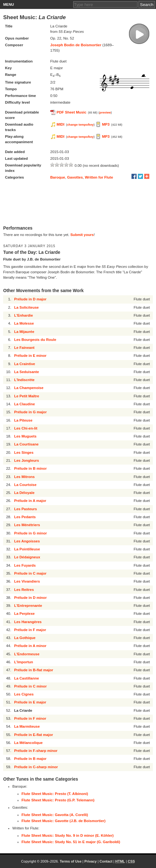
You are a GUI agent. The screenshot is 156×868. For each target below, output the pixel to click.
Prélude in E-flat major (33, 735)
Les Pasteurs (25, 509)
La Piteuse (23, 420)
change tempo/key (81, 125)
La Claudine (24, 404)
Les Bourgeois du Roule (35, 340)
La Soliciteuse (26, 307)
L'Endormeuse (27, 654)
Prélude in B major (30, 759)
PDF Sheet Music (71, 112)
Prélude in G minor (30, 533)
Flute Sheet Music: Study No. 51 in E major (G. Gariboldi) (71, 842)
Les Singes (24, 452)
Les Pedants (25, 517)
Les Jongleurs (26, 460)
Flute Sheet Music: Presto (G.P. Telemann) (58, 800)
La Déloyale (24, 493)
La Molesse (24, 323)
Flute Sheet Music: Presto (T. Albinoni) (55, 794)
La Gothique (25, 638)
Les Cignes (24, 694)
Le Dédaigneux (27, 557)
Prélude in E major (30, 702)
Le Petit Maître (27, 396)
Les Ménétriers (27, 525)
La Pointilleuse (27, 549)
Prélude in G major (30, 412)
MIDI (60, 124)
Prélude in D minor (30, 598)
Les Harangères (28, 622)
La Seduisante (26, 372)
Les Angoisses (27, 541)
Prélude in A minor (30, 646)
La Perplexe (24, 614)
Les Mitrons (24, 477)
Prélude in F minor (30, 718)
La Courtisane (26, 444)
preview (105, 112)
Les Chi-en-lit (26, 428)
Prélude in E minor (30, 356)
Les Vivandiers (27, 581)
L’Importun (23, 662)
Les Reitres (24, 590)
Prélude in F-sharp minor (36, 751)
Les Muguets (25, 436)
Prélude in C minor (30, 686)
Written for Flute (99, 177)
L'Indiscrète (24, 380)
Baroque (58, 177)
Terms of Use (71, 861)
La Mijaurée (24, 332)
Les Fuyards (25, 565)
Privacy (91, 861)
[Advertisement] (78, 203)
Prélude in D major (30, 299)
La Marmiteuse (27, 726)
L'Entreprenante (28, 606)
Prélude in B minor (30, 468)
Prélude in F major (30, 630)
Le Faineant (24, 348)
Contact (106, 861)
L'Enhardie (23, 315)
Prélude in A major (30, 501)
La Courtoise (25, 485)
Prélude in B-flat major (34, 670)
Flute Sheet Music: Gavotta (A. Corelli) (55, 815)
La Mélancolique (28, 743)
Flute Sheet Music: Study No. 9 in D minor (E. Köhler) (68, 835)
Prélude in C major (30, 573)
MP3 (106, 124)
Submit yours (82, 235)
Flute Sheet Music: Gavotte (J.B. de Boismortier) (64, 821)
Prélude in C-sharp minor (36, 767)
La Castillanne (26, 678)
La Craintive (25, 364)
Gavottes (75, 177)
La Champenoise (29, 388)
